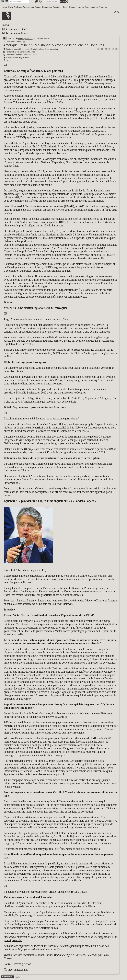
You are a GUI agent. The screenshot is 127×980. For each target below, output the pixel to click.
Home (5, 7)
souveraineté (27, 49)
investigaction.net (25, 39)
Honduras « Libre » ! (17, 33)
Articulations (28, 7)
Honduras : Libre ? (16, 29)
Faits (10, 7)
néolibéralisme (39, 49)
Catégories (47, 7)
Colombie (18, 55)
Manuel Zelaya (12, 57)
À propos (103, 7)
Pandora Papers (12, 52)
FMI (7, 60)
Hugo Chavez (24, 57)
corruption (54, 49)
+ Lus (64, 7)
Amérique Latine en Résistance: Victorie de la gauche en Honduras (54, 45)
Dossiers (57, 7)
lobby (47, 49)
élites (33, 52)
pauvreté (17, 49)
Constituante (25, 52)
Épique (38, 7)
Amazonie (27, 55)
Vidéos (81, 7)
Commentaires (91, 7)
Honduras (10, 55)
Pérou (34, 55)
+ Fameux (72, 7)
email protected (13, 940)
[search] (19, 2)
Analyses (18, 7)
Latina (5, 25)
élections (10, 49)
